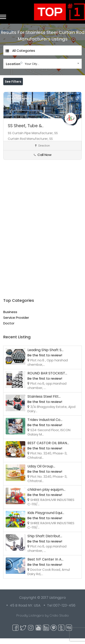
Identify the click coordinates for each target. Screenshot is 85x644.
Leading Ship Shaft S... (45, 356)
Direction (42, 151)
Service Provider (16, 323)
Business (10, 318)
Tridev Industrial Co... (45, 425)
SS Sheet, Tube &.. (26, 131)
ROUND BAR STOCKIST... (47, 379)
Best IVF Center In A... (45, 565)
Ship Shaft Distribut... (45, 542)
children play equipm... (46, 495)
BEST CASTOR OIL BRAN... (48, 449)
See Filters (13, 82)
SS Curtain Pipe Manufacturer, (31, 139)
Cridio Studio (59, 621)
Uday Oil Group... (41, 472)
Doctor (9, 329)
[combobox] (42, 64)
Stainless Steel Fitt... (44, 402)
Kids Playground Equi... (46, 518)
